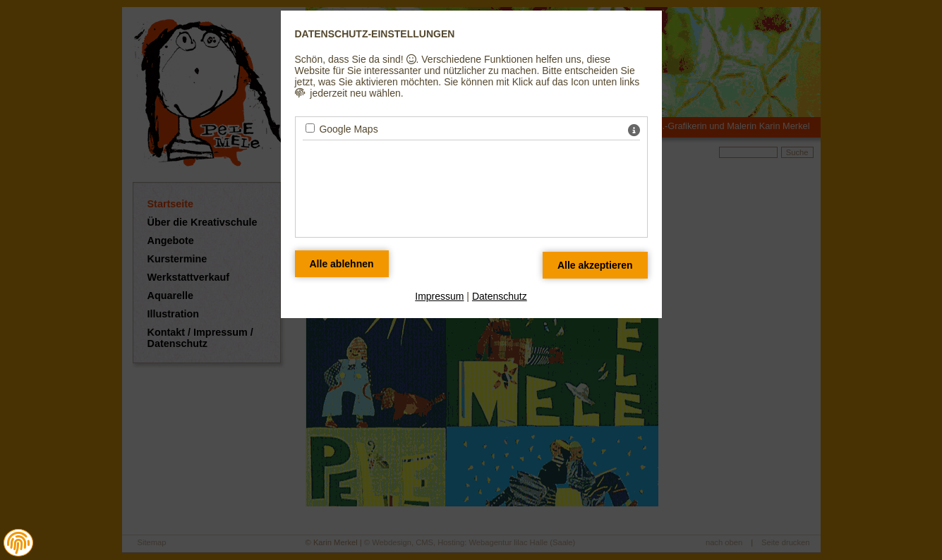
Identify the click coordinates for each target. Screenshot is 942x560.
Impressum (439, 296)
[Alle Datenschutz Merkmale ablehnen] (342, 264)
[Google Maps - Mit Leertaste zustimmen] (310, 128)
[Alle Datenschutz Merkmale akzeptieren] (595, 265)
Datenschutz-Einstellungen (375, 34)
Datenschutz (500, 296)
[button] (18, 543)
